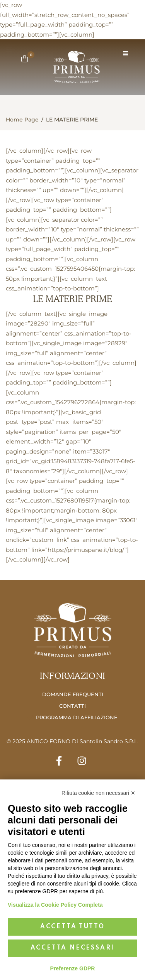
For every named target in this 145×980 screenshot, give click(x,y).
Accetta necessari (73, 948)
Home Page (22, 120)
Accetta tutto (72, 927)
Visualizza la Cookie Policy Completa (55, 905)
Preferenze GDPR (73, 968)
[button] (125, 54)
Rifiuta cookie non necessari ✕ (98, 793)
